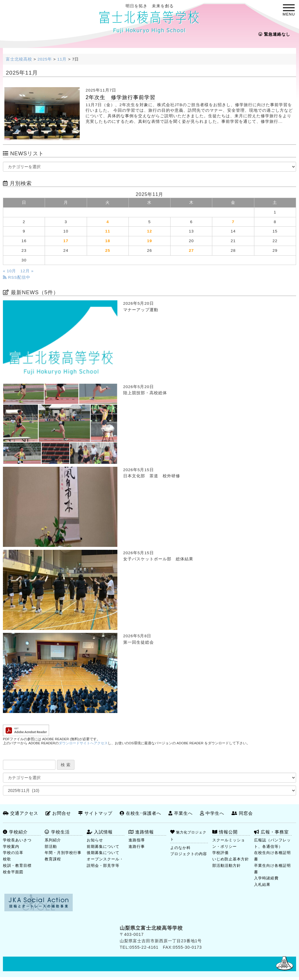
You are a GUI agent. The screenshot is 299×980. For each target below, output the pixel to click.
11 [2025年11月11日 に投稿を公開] (108, 231)
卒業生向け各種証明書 (272, 869)
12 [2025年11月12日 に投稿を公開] (149, 231)
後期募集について (103, 853)
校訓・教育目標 (17, 866)
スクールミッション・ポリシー (229, 843)
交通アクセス (21, 813)
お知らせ (95, 840)
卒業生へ (181, 813)
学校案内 (11, 846)
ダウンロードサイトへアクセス (83, 743)
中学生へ (212, 813)
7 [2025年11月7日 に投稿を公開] (233, 222)
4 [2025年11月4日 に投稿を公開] (108, 222)
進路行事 (137, 846)
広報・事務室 (271, 832)
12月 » (27, 271)
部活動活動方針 (227, 866)
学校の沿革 (13, 853)
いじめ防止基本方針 (231, 859)
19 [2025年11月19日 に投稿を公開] (149, 241)
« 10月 (9, 271)
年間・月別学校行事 (63, 853)
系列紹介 (53, 840)
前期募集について (103, 846)
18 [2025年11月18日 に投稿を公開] (108, 241)
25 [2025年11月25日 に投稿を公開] (108, 250)
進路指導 (137, 840)
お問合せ (58, 813)
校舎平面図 (13, 872)
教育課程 (53, 859)
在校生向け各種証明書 (272, 856)
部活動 (51, 846)
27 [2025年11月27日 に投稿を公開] (191, 250)
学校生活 (57, 832)
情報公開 (225, 832)
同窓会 (242, 813)
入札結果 (262, 885)
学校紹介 (15, 832)
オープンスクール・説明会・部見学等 (105, 862)
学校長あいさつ (17, 840)
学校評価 (220, 853)
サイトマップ (95, 813)
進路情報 (141, 832)
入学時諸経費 (266, 878)
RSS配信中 (17, 277)
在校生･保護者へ (140, 813)
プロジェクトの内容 (189, 854)
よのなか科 (180, 848)
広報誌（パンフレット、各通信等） (272, 843)
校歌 (7, 859)
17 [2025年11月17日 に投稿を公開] (66, 241)
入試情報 (100, 832)
